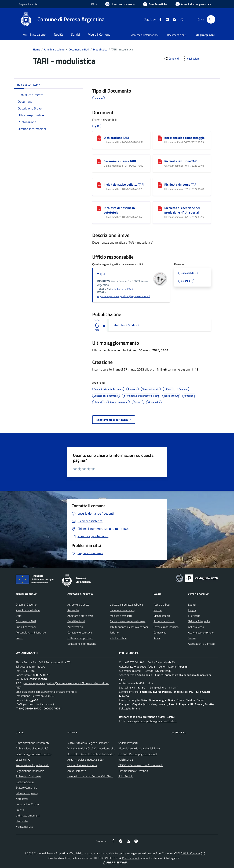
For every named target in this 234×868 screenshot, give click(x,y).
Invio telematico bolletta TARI (124, 184)
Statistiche (22, 821)
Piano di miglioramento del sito (34, 754)
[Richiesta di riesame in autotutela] (99, 208)
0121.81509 (28, 671)
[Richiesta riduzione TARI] (160, 162)
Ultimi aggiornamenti (28, 815)
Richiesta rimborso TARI (181, 184)
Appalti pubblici (76, 621)
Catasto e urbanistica (80, 632)
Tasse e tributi (162, 605)
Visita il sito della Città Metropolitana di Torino (94, 748)
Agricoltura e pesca (78, 605)
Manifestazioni (162, 616)
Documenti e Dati (79, 49)
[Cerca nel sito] (211, 19)
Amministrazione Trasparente (33, 743)
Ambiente (73, 610)
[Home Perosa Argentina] (62, 19)
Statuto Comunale (26, 788)
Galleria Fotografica (199, 621)
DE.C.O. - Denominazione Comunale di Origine (145, 765)
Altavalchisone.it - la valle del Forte (139, 748)
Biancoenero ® (131, 858)
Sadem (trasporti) (128, 743)
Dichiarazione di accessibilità (32, 748)
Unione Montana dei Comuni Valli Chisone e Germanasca (100, 776)
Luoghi (192, 610)
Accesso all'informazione (145, 35)
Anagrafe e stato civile (80, 616)
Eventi (192, 605)
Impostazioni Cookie (27, 804)
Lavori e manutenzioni (166, 627)
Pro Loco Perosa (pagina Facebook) (138, 754)
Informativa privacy (27, 793)
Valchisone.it (126, 760)
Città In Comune (190, 853)
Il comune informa (164, 621)
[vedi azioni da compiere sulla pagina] (191, 58)
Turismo (114, 632)
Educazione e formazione (82, 644)
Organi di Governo (26, 605)
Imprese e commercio (122, 610)
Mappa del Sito (24, 827)
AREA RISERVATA (115, 862)
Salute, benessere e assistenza (128, 621)
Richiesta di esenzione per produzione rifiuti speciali (182, 210)
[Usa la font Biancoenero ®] (120, 4)
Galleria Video (196, 627)
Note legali (22, 799)
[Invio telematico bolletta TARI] (99, 185)
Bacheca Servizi (25, 782)
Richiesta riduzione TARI (181, 161)
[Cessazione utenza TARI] (99, 162)
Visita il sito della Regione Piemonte (88, 743)
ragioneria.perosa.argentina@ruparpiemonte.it (124, 296)
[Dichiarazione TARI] (99, 138)
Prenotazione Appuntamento (33, 765)
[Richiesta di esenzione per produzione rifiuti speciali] (160, 208)
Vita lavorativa (118, 638)
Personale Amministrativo (31, 632)
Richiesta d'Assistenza (29, 776)
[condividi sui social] (171, 58)
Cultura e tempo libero (80, 638)
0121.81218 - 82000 (33, 666)
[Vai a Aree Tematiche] (155, 4)
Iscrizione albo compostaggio (184, 138)
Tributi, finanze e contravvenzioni (129, 627)
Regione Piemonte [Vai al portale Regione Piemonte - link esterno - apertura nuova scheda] (28, 4)
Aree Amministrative (28, 610)
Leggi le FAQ (23, 760)
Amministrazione (54, 49)
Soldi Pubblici (126, 776)
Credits (20, 810)
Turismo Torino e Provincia (82, 765)
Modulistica (100, 49)
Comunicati (160, 632)
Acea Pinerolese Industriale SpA (86, 760)
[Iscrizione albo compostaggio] (160, 138)
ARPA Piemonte (77, 771)
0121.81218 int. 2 (122, 289)
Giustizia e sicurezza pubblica (126, 605)
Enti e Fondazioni (26, 627)
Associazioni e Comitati (201, 644)
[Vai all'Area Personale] (193, 4)
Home (36, 49)
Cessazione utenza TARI (120, 161)
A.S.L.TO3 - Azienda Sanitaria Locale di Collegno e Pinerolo (101, 754)
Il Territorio (194, 616)
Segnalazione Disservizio (30, 771)
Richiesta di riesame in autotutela (119, 210)
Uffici (19, 616)
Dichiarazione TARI (116, 138)
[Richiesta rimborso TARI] (160, 185)
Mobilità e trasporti (121, 616)
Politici (19, 638)
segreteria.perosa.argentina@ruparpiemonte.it (50, 692)
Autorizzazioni (75, 627)
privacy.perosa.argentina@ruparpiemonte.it (152, 721)
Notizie (158, 610)
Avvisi (157, 638)
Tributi (102, 274)
